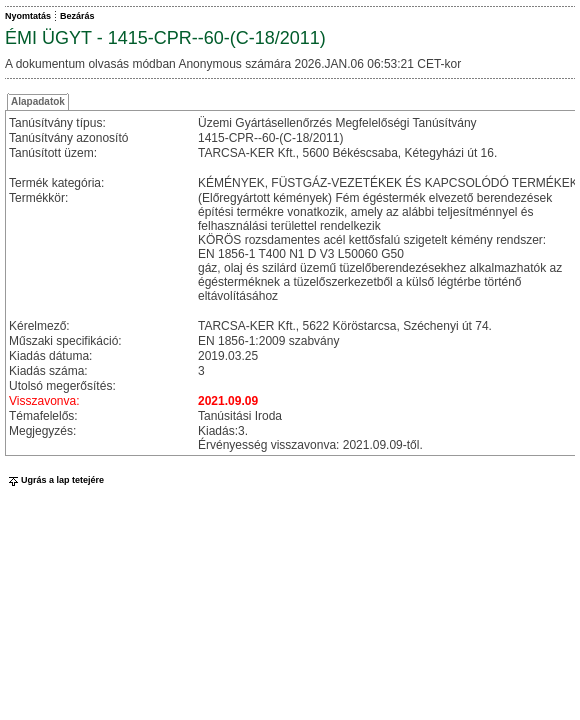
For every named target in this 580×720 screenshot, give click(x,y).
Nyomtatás (28, 16)
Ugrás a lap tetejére (54, 480)
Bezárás (77, 16)
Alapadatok (38, 101)
